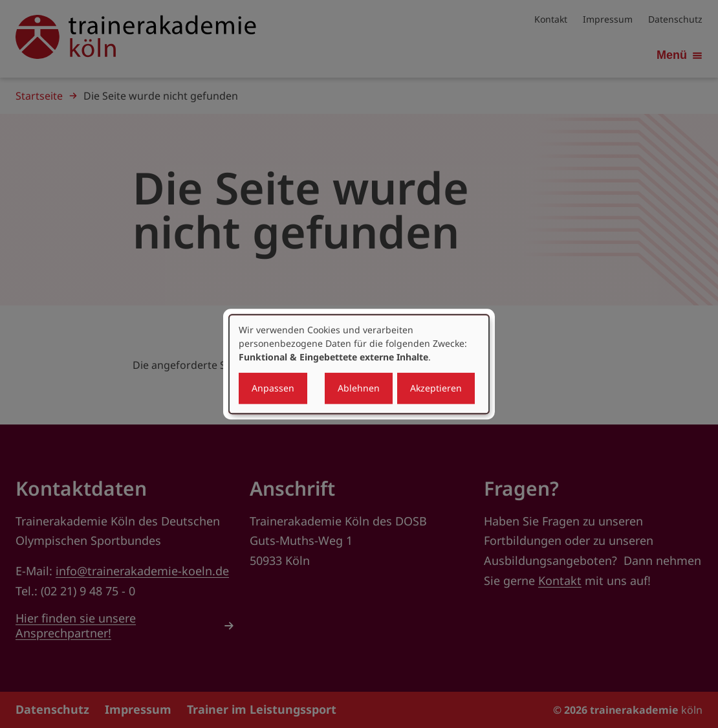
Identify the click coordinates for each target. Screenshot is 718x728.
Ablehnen (359, 388)
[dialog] (359, 364)
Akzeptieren (436, 388)
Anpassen (273, 388)
